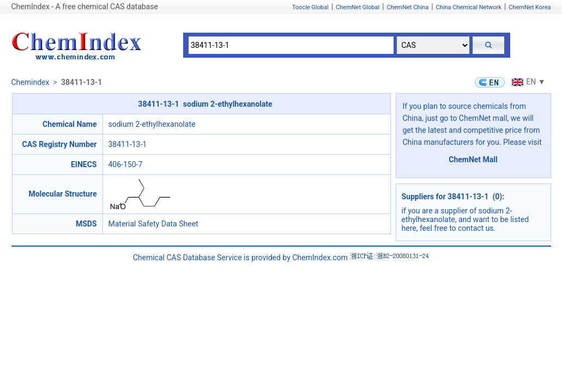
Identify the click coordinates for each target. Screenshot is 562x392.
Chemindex (31, 82)
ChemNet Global (358, 7)
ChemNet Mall (473, 160)
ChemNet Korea (530, 7)
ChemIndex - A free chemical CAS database (85, 7)
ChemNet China (407, 7)
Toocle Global (310, 7)
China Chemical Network (469, 7)
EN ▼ (527, 82)
